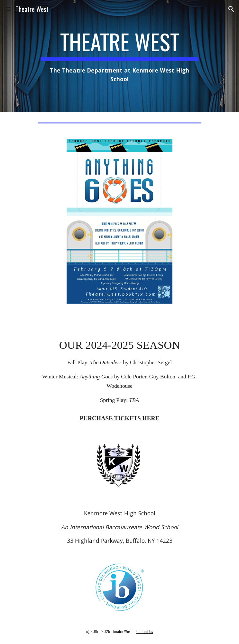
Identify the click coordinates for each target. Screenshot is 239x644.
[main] (119, 56)
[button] (8, 9)
